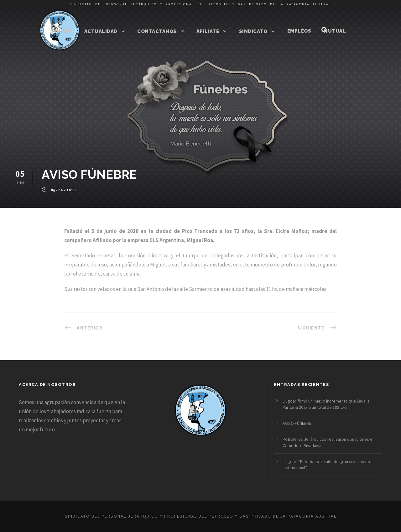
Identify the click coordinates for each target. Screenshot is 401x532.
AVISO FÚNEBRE (297, 423)
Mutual (335, 31)
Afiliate (208, 31)
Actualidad (101, 31)
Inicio (63, 31)
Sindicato (253, 31)
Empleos (299, 31)
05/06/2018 (63, 190)
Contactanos (157, 31)
